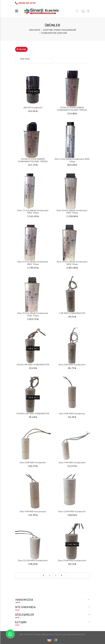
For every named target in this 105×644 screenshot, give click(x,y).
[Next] (62, 575)
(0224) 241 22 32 (27, 3)
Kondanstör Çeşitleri (54, 33)
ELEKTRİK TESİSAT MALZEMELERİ (60, 30)
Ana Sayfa (35, 30)
